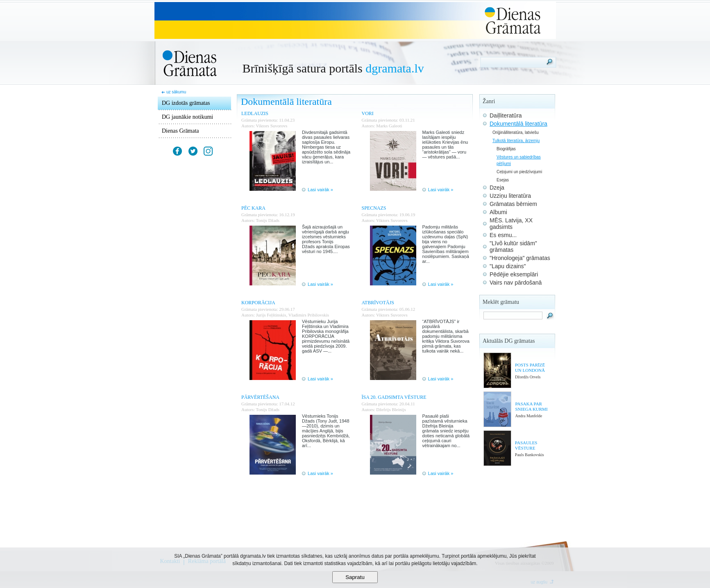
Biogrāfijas (506, 149)
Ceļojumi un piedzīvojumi (519, 172)
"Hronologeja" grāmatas (520, 258)
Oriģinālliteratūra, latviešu (516, 132)
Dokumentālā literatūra (518, 124)
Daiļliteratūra (506, 115)
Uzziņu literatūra (510, 196)
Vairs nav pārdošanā (516, 283)
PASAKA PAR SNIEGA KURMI (531, 406)
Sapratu (355, 577)
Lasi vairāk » (320, 190)
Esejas (503, 180)
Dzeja (497, 188)
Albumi (498, 212)
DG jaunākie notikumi (187, 117)
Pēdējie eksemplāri (514, 274)
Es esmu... (503, 235)
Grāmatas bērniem (513, 204)
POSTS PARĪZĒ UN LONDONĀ (530, 367)
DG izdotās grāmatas (186, 103)
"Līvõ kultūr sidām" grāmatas (513, 247)
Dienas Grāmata (180, 131)
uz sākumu (176, 92)
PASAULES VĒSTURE (526, 445)
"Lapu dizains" (508, 266)
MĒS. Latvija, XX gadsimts (511, 224)
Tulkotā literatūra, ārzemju (516, 141)
